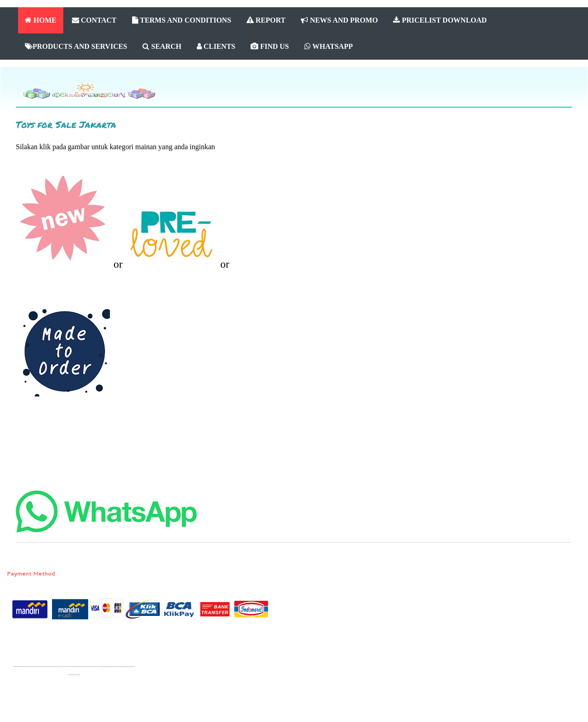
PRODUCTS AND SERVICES (76, 46)
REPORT (266, 20)
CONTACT (94, 20)
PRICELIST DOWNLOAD (440, 20)
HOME (41, 20)
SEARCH (162, 46)
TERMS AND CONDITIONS (182, 20)
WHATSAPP (329, 46)
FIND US (270, 46)
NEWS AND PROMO (339, 20)
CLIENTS (216, 46)
